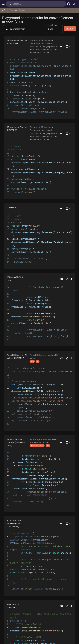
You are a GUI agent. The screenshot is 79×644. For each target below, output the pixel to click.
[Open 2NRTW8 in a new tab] (67, 524)
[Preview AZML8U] (62, 47)
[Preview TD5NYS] (62, 208)
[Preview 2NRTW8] (62, 524)
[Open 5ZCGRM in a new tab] (67, 443)
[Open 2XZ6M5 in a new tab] (67, 358)
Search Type (53, 25)
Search (70, 29)
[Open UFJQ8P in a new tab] (67, 133)
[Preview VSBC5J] (62, 606)
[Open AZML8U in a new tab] (67, 47)
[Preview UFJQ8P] (62, 133)
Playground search (18, 10)
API (4, 10)
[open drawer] (3, 4)
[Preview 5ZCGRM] (62, 443)
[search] (24, 4)
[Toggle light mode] (74, 4)
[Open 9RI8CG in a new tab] (67, 279)
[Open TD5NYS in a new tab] (67, 208)
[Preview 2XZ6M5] (62, 358)
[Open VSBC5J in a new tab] (67, 606)
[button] (39, 47)
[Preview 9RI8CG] (62, 279)
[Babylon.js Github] (69, 4)
